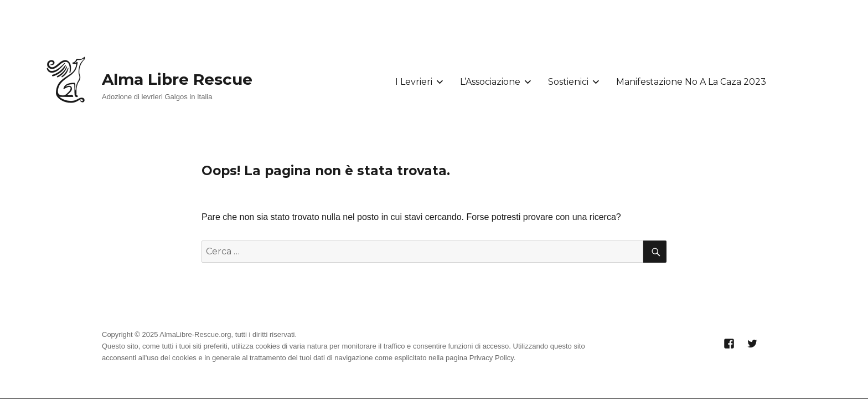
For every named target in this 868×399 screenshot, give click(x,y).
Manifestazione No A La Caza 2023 (691, 82)
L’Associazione (490, 82)
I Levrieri (414, 82)
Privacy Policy (492, 358)
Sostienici (568, 82)
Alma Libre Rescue (177, 79)
